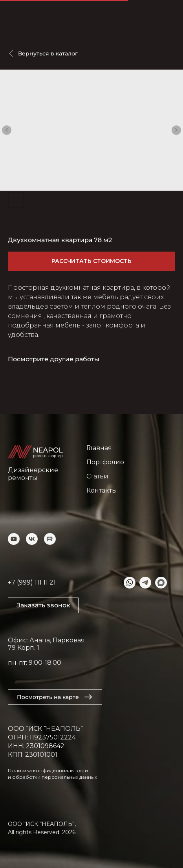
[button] (43, 605)
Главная (99, 448)
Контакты (102, 490)
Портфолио (105, 462)
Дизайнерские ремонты (33, 474)
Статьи (97, 476)
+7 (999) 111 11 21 (32, 582)
